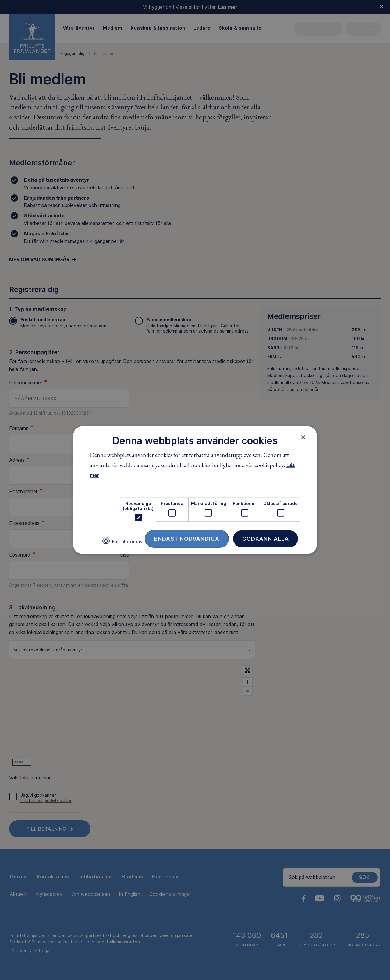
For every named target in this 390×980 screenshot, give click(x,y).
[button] (122, 543)
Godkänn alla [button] (266, 539)
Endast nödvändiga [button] (187, 539)
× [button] (303, 437)
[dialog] (195, 490)
